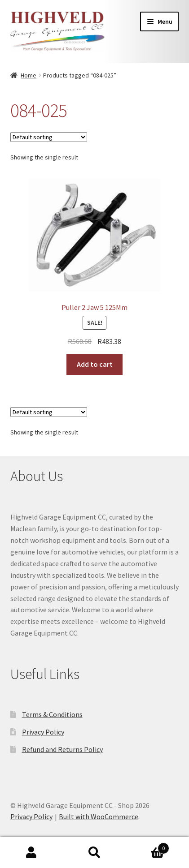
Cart (148, 846)
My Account (31, 853)
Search (94, 853)
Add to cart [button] (95, 364)
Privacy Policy (43, 732)
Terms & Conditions (52, 714)
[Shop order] (49, 137)
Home (29, 75)
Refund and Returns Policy (62, 749)
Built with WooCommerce (99, 816)
